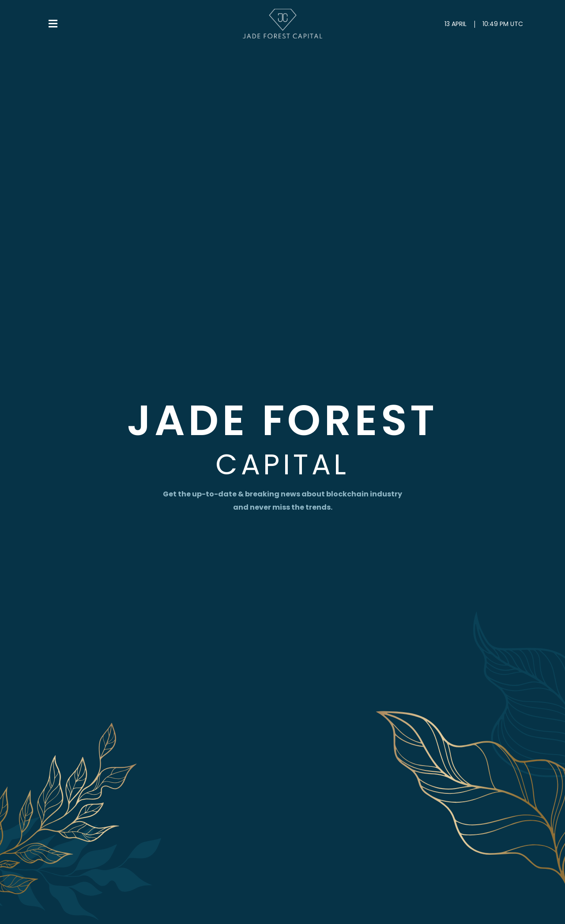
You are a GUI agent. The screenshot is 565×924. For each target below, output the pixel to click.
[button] (54, 24)
